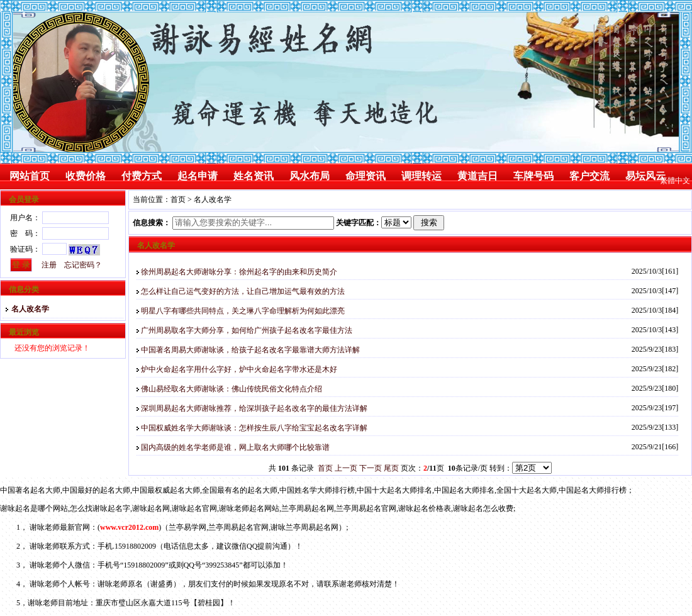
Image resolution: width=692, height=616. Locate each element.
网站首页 (30, 176)
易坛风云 (645, 176)
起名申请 (198, 176)
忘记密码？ (83, 265)
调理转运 (421, 176)
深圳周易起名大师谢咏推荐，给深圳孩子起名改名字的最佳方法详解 (254, 408)
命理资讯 (366, 176)
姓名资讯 (254, 176)
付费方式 (142, 176)
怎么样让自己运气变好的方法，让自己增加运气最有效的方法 (243, 291)
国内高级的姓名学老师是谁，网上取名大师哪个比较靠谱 (235, 447)
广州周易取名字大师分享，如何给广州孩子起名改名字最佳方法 (247, 330)
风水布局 (310, 176)
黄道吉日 (477, 176)
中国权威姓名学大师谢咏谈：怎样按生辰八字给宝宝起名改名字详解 (254, 428)
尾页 (391, 468)
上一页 (346, 468)
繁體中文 (675, 181)
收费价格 (86, 176)
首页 (178, 199)
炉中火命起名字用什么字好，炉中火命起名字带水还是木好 (239, 369)
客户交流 (589, 176)
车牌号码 (533, 176)
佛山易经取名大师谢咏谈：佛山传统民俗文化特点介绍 (232, 389)
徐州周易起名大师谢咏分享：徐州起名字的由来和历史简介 (239, 272)
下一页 (371, 468)
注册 (49, 265)
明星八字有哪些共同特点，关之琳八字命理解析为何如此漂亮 (243, 311)
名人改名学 (27, 309)
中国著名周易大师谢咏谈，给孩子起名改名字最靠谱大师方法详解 (250, 350)
